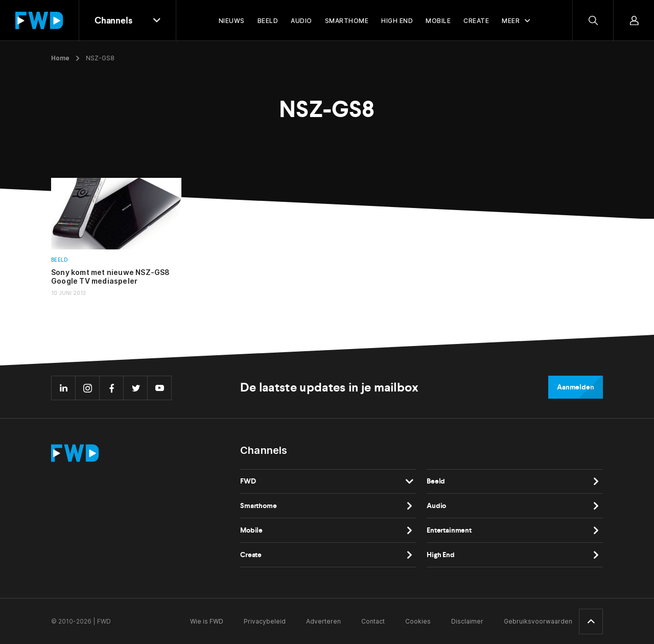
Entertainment (449, 530)
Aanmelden (576, 387)
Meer (511, 21)
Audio (436, 506)
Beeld (60, 260)
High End (441, 555)
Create (251, 555)
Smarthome (259, 506)
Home (60, 58)
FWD (248, 481)
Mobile (251, 530)
